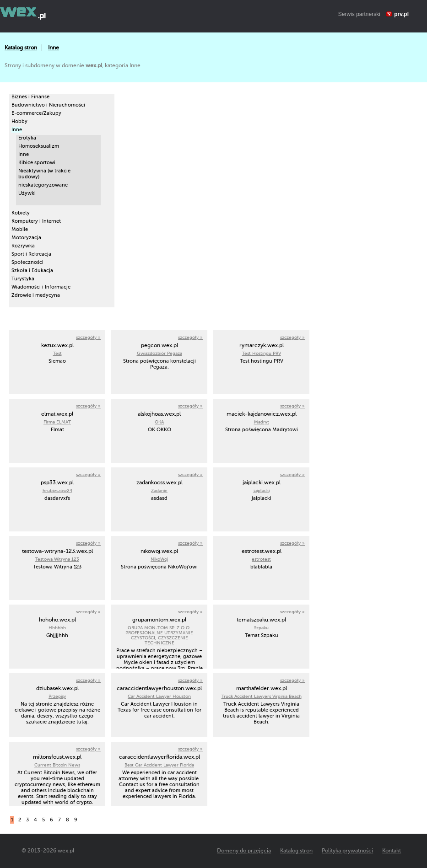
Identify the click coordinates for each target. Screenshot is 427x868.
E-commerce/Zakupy (36, 113)
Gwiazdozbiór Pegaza (159, 353)
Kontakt (392, 851)
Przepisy (57, 696)
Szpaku (261, 628)
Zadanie (159, 490)
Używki (27, 193)
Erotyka (27, 138)
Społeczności (27, 262)
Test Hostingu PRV (262, 353)
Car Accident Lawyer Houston (159, 696)
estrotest (261, 559)
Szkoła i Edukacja (32, 271)
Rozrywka (23, 246)
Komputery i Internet (36, 221)
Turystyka (23, 279)
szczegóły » (88, 337)
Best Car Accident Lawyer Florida (159, 765)
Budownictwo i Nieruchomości (48, 105)
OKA (159, 422)
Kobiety (21, 213)
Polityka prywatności (347, 851)
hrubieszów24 (57, 490)
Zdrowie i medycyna (36, 295)
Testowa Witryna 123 (57, 559)
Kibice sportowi (37, 163)
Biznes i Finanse (30, 97)
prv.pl (401, 14)
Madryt (262, 422)
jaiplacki (262, 490)
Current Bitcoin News (57, 765)
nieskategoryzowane (43, 185)
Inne (54, 48)
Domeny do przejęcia (244, 851)
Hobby (19, 121)
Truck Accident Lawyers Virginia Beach (262, 696)
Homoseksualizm (39, 146)
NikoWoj (159, 559)
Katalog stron (21, 48)
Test (57, 353)
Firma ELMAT (57, 422)
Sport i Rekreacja (31, 254)
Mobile (20, 229)
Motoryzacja (26, 238)
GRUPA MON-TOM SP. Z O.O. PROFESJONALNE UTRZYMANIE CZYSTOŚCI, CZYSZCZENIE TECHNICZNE (159, 635)
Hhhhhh (57, 628)
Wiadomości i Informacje (41, 287)
